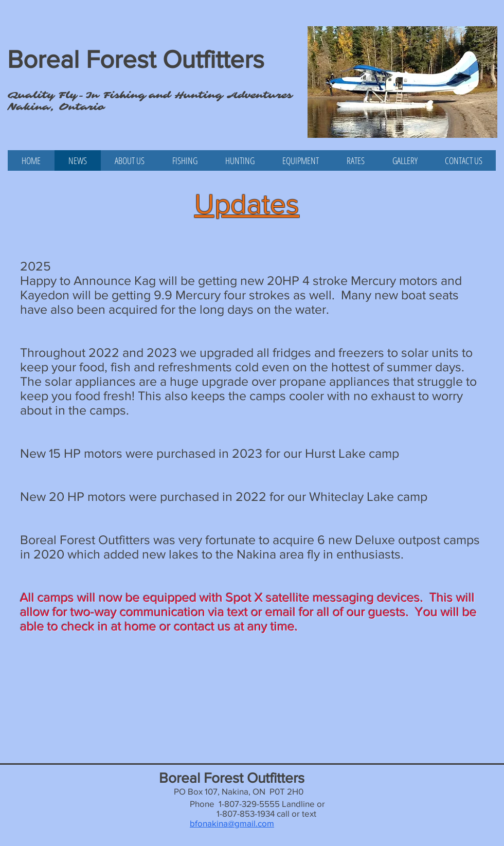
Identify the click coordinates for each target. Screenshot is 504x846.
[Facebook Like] (27, 176)
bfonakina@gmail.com (232, 823)
